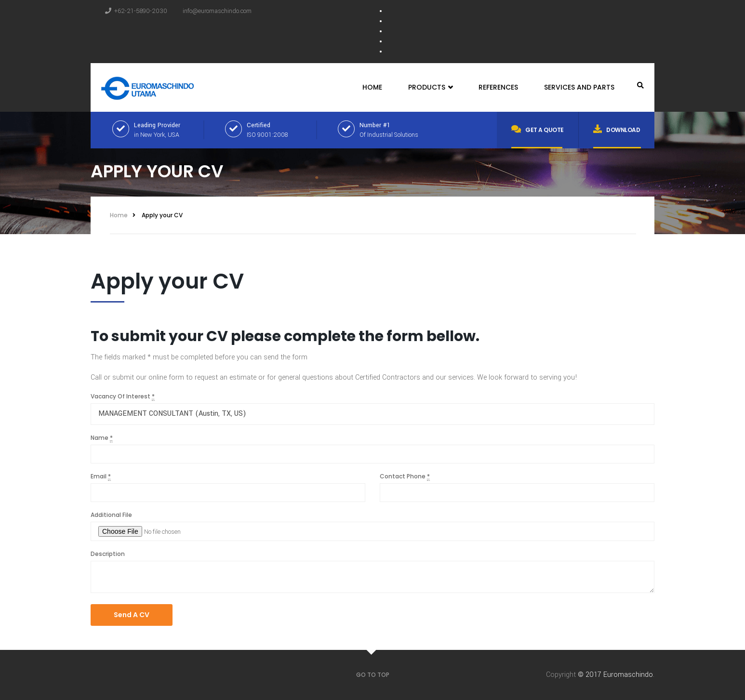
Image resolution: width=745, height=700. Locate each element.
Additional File (111, 515)
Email (101, 476)
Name (102, 438)
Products (430, 87)
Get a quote (538, 129)
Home (372, 87)
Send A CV (132, 615)
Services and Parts (579, 87)
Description (108, 554)
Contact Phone (405, 476)
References (498, 87)
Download (617, 129)
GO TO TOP (373, 675)
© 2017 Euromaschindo (615, 675)
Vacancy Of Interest (123, 396)
